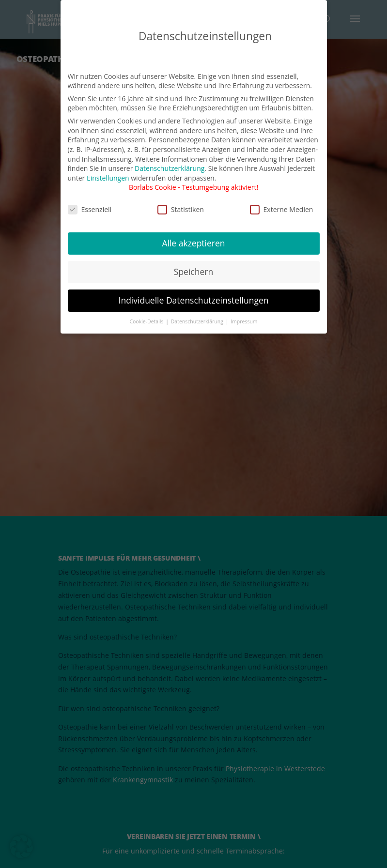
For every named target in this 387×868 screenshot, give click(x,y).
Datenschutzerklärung (170, 168)
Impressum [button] (244, 320)
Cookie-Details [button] (147, 320)
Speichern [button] (193, 271)
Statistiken (181, 208)
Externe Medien (282, 208)
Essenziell (90, 208)
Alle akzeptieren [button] (193, 243)
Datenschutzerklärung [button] (198, 320)
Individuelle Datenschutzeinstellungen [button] (194, 300)
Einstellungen (108, 177)
